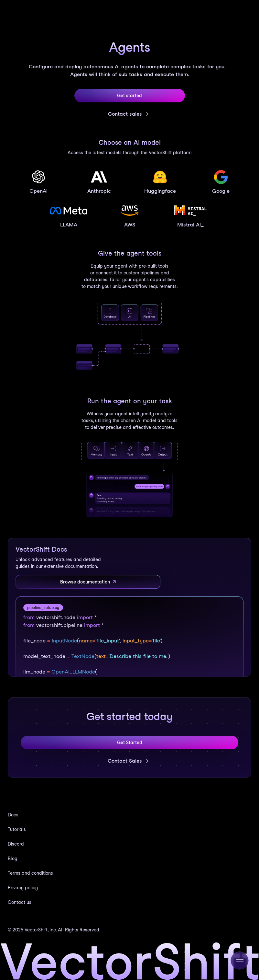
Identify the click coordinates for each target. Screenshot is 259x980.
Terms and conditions (30, 873)
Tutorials (17, 829)
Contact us (20, 902)
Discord (16, 844)
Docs (13, 815)
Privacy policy (23, 888)
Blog (13, 859)
